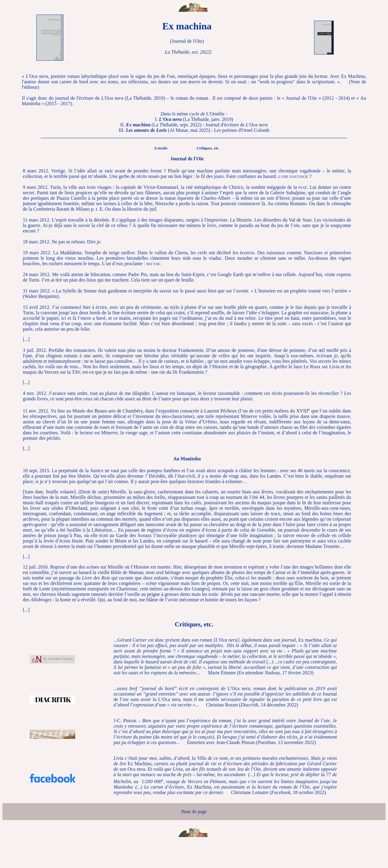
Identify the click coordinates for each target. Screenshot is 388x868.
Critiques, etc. (208, 148)
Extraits (161, 148)
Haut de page (194, 811)
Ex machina (225, 656)
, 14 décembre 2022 (269, 705)
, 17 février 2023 (275, 673)
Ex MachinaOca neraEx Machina (225, 775)
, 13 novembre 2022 (286, 742)
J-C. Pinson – (225, 731)
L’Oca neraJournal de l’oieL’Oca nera (225, 697)
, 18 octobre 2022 (298, 792)
